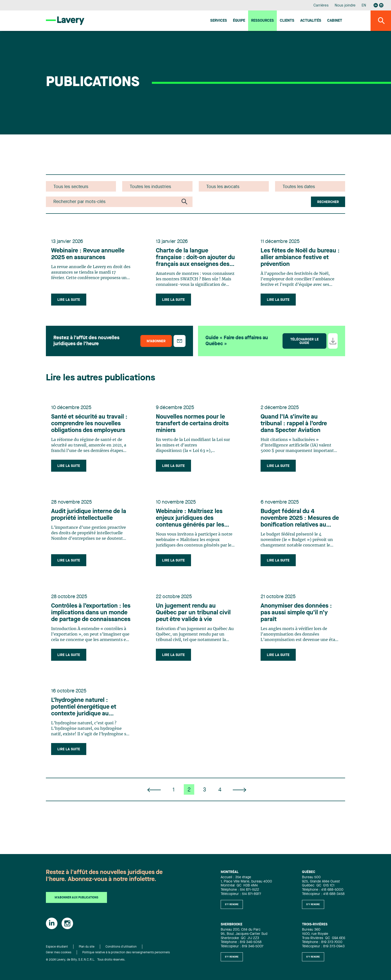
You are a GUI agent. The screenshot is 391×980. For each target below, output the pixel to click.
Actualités (311, 21)
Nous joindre (345, 6)
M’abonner (156, 343)
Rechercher (328, 202)
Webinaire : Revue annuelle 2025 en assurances (89, 255)
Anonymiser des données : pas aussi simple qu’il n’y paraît (297, 619)
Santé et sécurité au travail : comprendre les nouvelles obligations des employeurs (90, 427)
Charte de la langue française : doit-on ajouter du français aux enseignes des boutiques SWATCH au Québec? (192, 259)
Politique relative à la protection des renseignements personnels (126, 953)
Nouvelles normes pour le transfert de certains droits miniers (193, 427)
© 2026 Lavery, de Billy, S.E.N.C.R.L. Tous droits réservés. (86, 960)
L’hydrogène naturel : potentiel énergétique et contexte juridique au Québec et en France (84, 716)
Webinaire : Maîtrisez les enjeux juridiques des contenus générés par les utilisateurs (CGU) (191, 523)
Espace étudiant (57, 947)
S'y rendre (232, 904)
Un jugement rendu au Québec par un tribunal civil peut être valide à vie (194, 619)
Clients (287, 21)
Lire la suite (69, 301)
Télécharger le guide (304, 343)
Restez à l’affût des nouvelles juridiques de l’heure (86, 343)
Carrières (321, 6)
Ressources (262, 21)
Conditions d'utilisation (121, 947)
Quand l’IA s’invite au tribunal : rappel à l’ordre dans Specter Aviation (294, 427)
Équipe (239, 21)
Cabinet (335, 21)
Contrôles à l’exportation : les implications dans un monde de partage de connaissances (87, 620)
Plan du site (87, 947)
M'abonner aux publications (76, 898)
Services (219, 21)
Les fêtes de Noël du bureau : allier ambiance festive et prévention (294, 259)
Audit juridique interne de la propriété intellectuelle (89, 520)
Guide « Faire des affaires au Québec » (237, 343)
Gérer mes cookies (59, 953)
